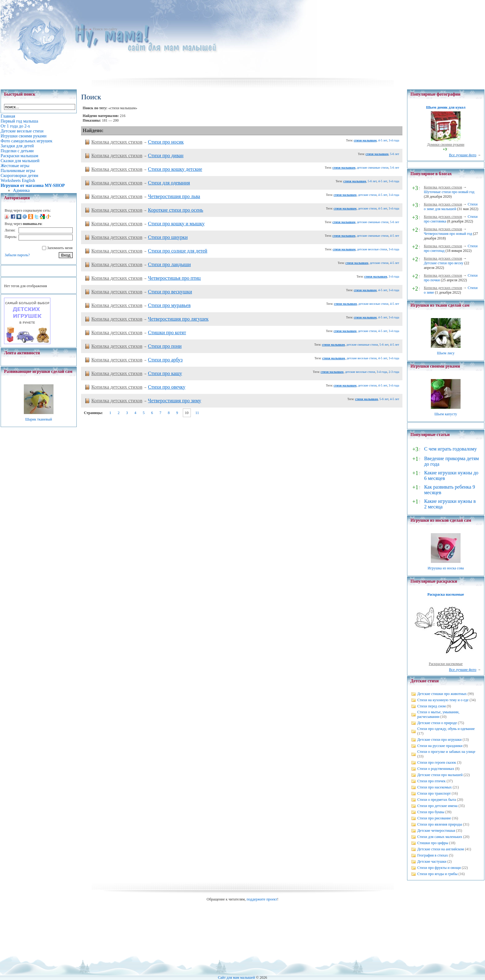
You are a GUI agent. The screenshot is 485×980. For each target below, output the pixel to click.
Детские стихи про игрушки (439, 740)
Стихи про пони (165, 346)
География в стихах (433, 855)
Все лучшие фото (463, 155)
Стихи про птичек (431, 781)
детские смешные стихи (373, 168)
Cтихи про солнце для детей (178, 251)
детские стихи (367, 195)
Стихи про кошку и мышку (176, 224)
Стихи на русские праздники (440, 746)
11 (197, 413)
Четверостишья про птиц (174, 278)
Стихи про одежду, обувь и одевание (446, 729)
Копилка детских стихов (117, 142)
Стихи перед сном (431, 706)
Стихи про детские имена (437, 806)
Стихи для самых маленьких (440, 837)
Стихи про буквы (431, 812)
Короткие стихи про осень (176, 210)
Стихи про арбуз (165, 360)
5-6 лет (395, 154)
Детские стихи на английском (441, 849)
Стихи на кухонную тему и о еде (443, 700)
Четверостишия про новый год (448, 234)
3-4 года (394, 140)
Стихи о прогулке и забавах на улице (446, 752)
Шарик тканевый (39, 419)
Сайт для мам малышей (236, 978)
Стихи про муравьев (169, 305)
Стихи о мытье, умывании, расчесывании (438, 714)
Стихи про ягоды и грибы (437, 874)
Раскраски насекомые (446, 664)
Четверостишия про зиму (174, 401)
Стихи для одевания (169, 183)
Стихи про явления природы (440, 824)
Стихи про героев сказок (437, 762)
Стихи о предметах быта (437, 800)
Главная (81, 29)
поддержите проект (262, 899)
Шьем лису (446, 353)
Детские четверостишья (436, 831)
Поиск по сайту (105, 29)
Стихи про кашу (165, 373)
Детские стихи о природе (437, 723)
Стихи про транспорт (434, 793)
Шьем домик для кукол (446, 107)
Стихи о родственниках (436, 769)
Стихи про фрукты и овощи (439, 868)
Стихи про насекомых (435, 787)
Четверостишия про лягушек (178, 319)
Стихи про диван (166, 155)
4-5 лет (383, 140)
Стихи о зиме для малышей (451, 207)
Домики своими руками (446, 145)
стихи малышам (365, 140)
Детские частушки (432, 861)
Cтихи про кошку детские (175, 169)
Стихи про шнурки (168, 237)
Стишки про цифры (433, 843)
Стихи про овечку (167, 387)
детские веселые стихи (372, 249)
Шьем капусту (446, 414)
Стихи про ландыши (169, 264)
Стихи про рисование (434, 818)
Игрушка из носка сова (446, 568)
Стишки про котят (167, 332)
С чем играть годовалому (450, 449)
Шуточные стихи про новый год (449, 192)
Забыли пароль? (17, 255)
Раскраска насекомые (446, 594)
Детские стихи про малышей (440, 775)
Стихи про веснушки (170, 292)
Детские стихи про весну (444, 263)
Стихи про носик (166, 142)
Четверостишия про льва (174, 196)
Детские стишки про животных (442, 694)
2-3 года (394, 372)
